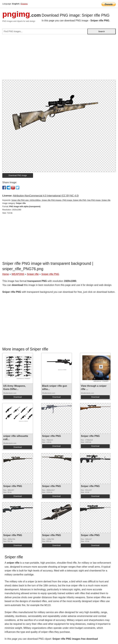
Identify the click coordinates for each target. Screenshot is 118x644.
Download (18, 397)
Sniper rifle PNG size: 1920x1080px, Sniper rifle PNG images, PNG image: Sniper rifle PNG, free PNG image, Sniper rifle (61, 200)
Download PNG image (18, 175)
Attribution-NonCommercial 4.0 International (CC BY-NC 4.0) (46, 196)
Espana (24, 4)
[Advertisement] (59, 58)
